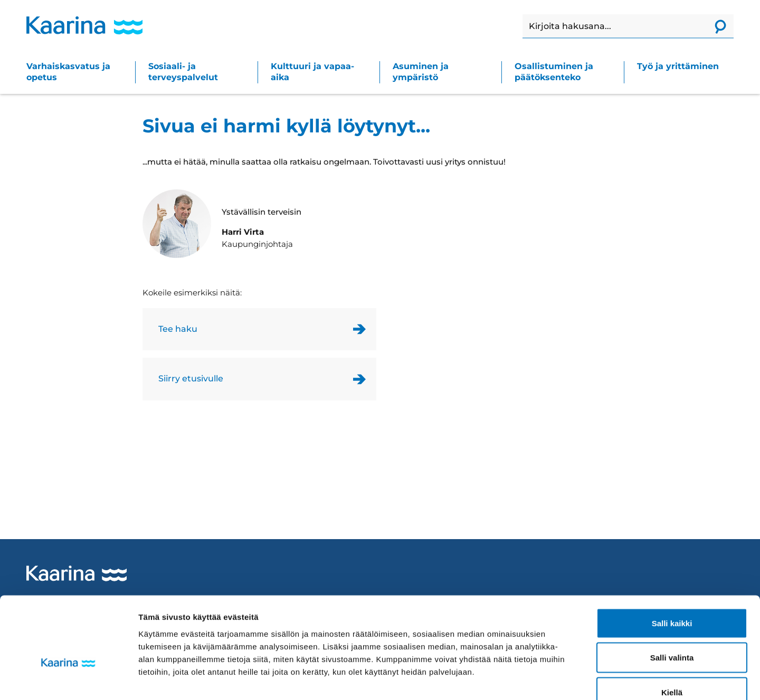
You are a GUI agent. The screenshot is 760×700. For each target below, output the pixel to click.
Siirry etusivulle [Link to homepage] (191, 378)
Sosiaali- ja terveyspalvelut (183, 72)
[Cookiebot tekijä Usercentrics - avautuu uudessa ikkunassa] (68, 679)
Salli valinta (672, 596)
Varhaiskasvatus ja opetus (68, 72)
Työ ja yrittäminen (678, 66)
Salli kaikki (672, 562)
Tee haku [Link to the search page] (178, 329)
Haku (523, 15)
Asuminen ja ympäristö (421, 72)
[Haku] (615, 26)
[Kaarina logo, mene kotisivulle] (84, 25)
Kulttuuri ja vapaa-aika (312, 72)
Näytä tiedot (564, 679)
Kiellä (672, 631)
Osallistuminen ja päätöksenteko (554, 72)
